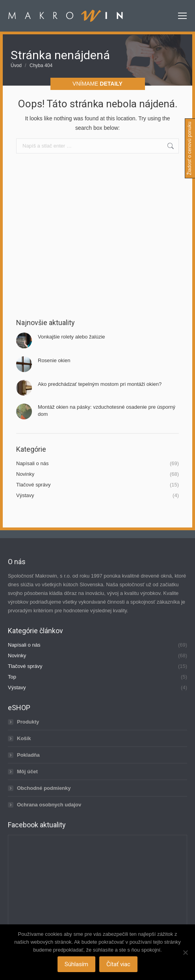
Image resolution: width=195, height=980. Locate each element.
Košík (24, 738)
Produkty (28, 722)
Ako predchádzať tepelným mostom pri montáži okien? (100, 384)
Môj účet (27, 771)
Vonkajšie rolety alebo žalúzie (71, 337)
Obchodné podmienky (44, 788)
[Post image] (24, 340)
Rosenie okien (54, 360)
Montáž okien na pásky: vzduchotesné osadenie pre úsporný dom (107, 411)
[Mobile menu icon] (182, 16)
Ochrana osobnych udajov (49, 805)
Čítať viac (118, 964)
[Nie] (185, 952)
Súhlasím (76, 964)
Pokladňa (28, 755)
